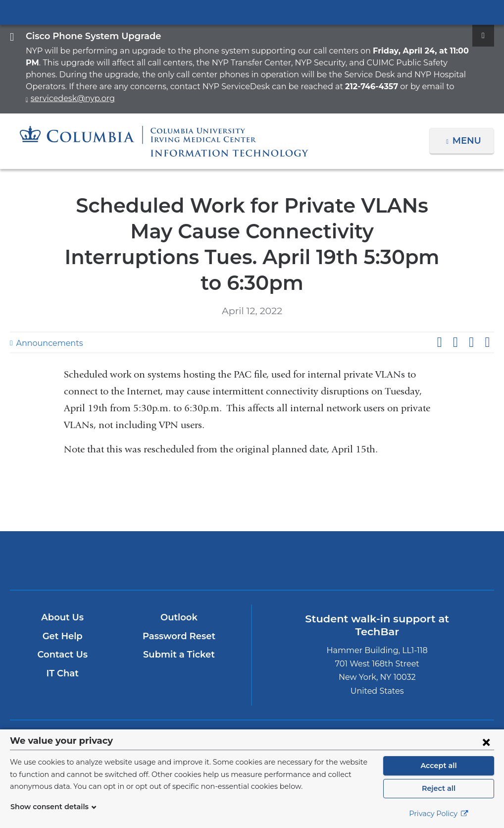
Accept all (439, 766)
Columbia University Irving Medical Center (252, 12)
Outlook (179, 580)
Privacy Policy (439, 814)
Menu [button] (468, 129)
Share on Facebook (439, 305)
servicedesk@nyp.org (365, 86)
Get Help (63, 599)
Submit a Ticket (179, 617)
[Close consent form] (486, 742)
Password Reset (179, 599)
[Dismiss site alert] (483, 36)
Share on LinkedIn (471, 305)
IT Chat (63, 636)
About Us (63, 580)
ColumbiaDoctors (331, 523)
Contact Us (63, 617)
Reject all (438, 788)
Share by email (487, 305)
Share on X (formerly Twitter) (455, 305)
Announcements (45, 305)
